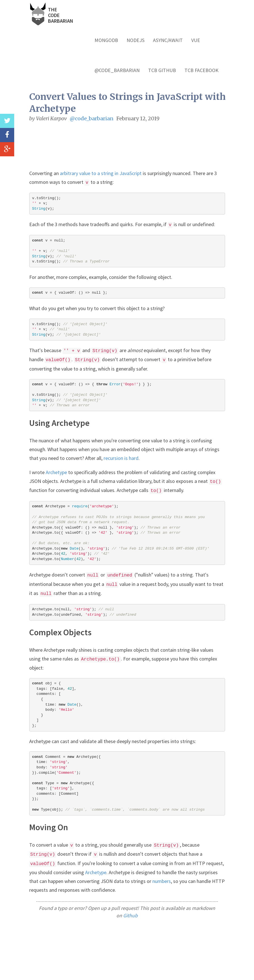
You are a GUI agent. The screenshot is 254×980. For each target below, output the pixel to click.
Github (130, 915)
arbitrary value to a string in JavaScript (101, 173)
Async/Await (168, 40)
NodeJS (136, 40)
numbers (162, 881)
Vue (196, 40)
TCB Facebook (201, 70)
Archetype (56, 472)
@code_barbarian (117, 70)
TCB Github (162, 70)
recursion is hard (121, 458)
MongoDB (106, 40)
